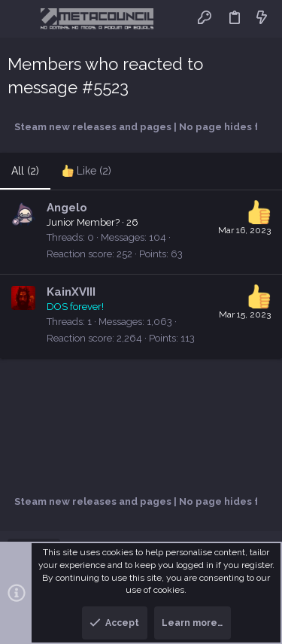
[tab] (86, 172)
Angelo (67, 208)
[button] (22, 19)
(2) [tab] (25, 171)
